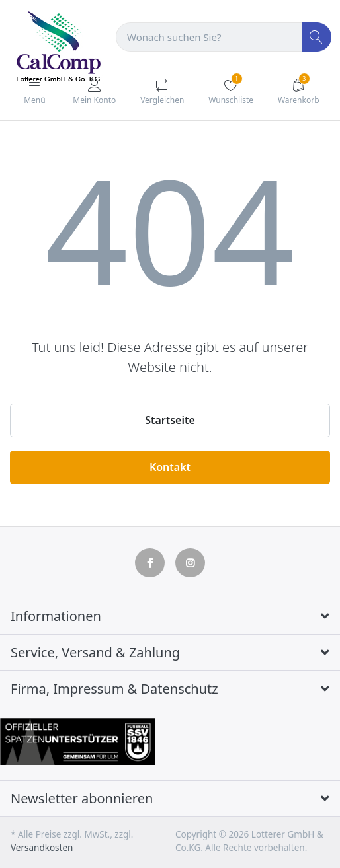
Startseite (170, 420)
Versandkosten (42, 848)
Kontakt (170, 467)
